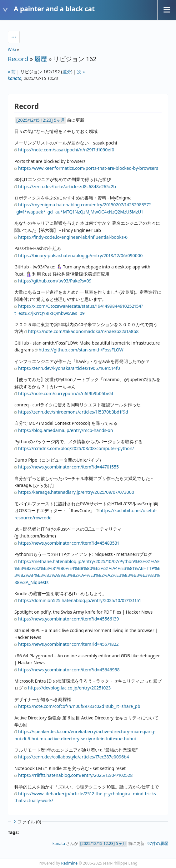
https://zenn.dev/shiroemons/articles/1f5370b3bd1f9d (73, 412)
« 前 (12, 72)
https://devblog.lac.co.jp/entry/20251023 (70, 688)
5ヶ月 (59, 120)
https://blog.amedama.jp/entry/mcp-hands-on (66, 430)
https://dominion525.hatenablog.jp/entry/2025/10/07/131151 (80, 600)
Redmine (70, 863)
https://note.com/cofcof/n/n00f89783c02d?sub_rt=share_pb (79, 706)
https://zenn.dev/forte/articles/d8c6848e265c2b (67, 186)
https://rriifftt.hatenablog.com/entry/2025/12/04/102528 (75, 775)
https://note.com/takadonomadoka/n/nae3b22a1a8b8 (83, 331)
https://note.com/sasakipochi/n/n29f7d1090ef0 (66, 150)
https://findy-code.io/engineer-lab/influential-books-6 (73, 237)
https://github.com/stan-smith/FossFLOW (81, 350)
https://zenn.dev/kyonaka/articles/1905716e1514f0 (69, 368)
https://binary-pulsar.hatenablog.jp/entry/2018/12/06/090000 (80, 255)
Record (18, 59)
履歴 (41, 59)
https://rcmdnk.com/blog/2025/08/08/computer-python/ (76, 448)
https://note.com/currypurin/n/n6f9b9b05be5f (66, 393)
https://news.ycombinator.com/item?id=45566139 (69, 619)
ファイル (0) (27, 822)
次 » (81, 72)
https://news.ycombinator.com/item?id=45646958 (69, 670)
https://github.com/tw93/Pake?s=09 (55, 281)
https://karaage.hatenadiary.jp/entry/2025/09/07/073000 (76, 492)
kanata (15, 78)
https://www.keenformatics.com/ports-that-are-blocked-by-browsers (88, 168)
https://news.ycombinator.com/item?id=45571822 (68, 644)
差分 (67, 72)
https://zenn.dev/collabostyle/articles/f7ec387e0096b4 (74, 757)
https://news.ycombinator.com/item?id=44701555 (68, 467)
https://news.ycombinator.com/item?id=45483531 (69, 543)
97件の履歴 (158, 843)
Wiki (12, 49)
